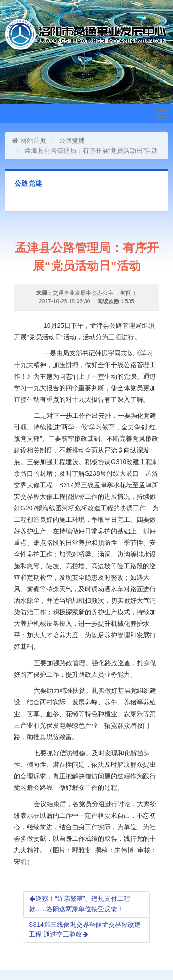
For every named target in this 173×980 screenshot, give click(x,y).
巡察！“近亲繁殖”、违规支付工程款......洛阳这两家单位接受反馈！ (80, 904)
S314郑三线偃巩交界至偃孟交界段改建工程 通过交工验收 (85, 930)
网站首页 (29, 141)
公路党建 (72, 141)
